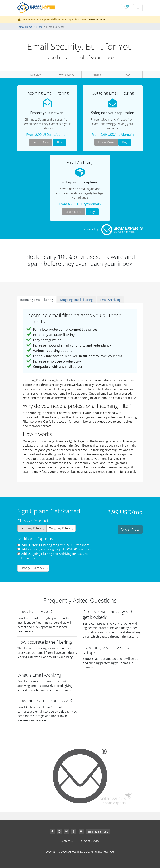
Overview (36, 75)
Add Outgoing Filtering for (53, 545)
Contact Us (67, 841)
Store (39, 27)
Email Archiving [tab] (110, 300)
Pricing (97, 75)
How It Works (66, 75)
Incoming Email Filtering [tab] (37, 300)
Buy (60, 142)
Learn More (41, 142)
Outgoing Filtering (61, 528)
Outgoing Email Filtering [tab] (76, 300)
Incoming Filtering (32, 528)
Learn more (96, 19)
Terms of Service (90, 841)
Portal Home (25, 27)
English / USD (98, 832)
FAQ (127, 75)
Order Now (130, 529)
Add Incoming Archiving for (54, 549)
